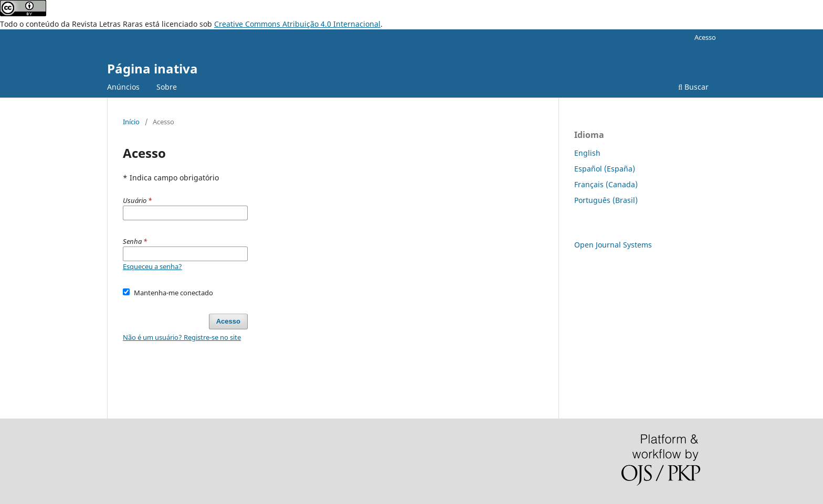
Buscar (693, 87)
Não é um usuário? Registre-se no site (182, 337)
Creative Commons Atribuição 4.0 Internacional (297, 24)
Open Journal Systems (613, 245)
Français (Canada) (606, 184)
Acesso (705, 37)
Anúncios (123, 87)
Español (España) (605, 169)
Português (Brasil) (606, 200)
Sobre (167, 87)
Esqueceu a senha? (152, 266)
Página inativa (152, 68)
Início (131, 122)
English (587, 153)
